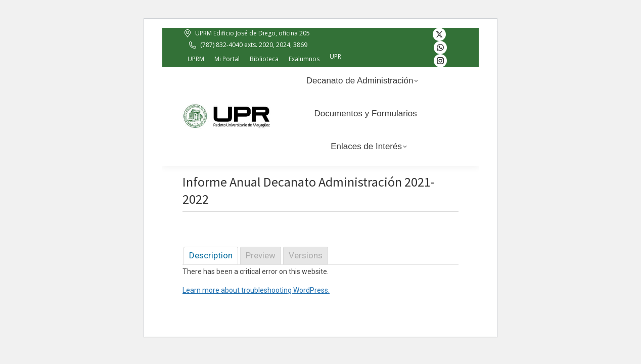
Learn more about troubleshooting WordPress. (256, 290)
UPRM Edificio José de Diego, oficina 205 (246, 33)
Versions (306, 255)
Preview (261, 255)
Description (211, 255)
